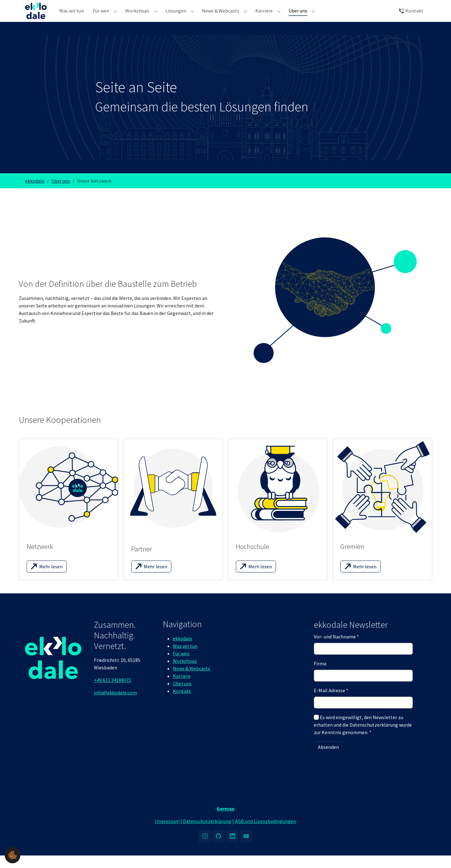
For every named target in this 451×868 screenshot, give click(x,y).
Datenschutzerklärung (207, 834)
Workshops (185, 673)
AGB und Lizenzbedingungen (265, 834)
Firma (320, 676)
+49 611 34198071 (113, 693)
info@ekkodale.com (115, 705)
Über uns (182, 696)
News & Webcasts (192, 681)
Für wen (181, 666)
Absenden (328, 759)
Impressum (167, 834)
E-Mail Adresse (331, 703)
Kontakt (182, 703)
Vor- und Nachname (336, 649)
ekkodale (183, 651)
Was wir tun (185, 658)
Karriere (182, 688)
